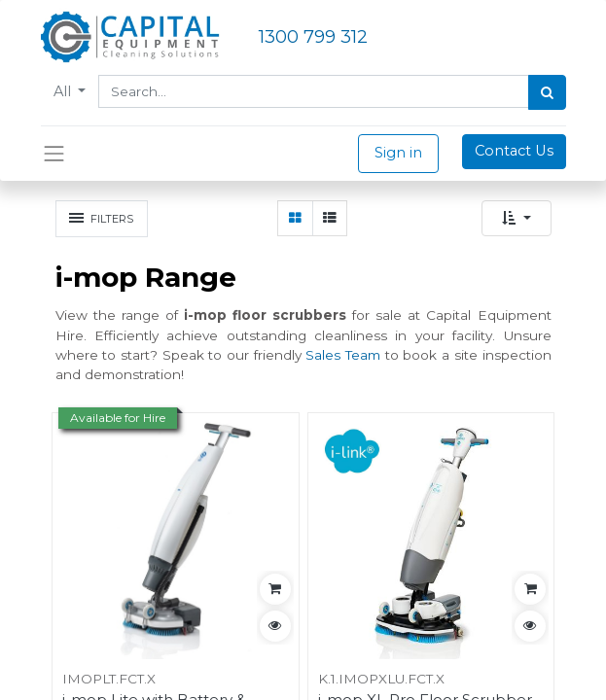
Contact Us (514, 151)
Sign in (398, 153)
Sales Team (343, 355)
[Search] (547, 92)
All (64, 91)
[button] (517, 218)
